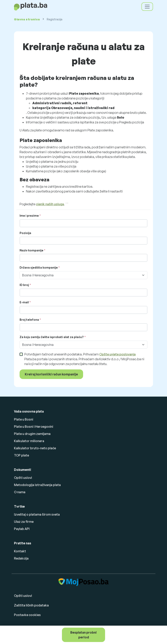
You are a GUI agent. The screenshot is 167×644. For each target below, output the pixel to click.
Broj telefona (30, 320)
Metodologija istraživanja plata (37, 485)
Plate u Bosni (24, 419)
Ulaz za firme (24, 522)
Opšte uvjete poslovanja (117, 354)
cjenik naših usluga (50, 204)
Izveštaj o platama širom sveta (37, 514)
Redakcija (21, 558)
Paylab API (22, 529)
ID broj (24, 285)
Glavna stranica (27, 19)
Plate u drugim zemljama (32, 434)
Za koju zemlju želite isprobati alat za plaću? (52, 337)
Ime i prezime (29, 216)
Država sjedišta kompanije (39, 267)
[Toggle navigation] (147, 7)
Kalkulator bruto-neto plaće (35, 448)
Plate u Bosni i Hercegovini (34, 427)
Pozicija (25, 233)
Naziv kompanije (31, 250)
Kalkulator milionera (29, 441)
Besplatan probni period (83, 635)
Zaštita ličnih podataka (31, 605)
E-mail (24, 302)
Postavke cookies (27, 615)
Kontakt (20, 551)
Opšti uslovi (23, 478)
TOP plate (21, 455)
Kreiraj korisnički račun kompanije (51, 374)
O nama (20, 492)
